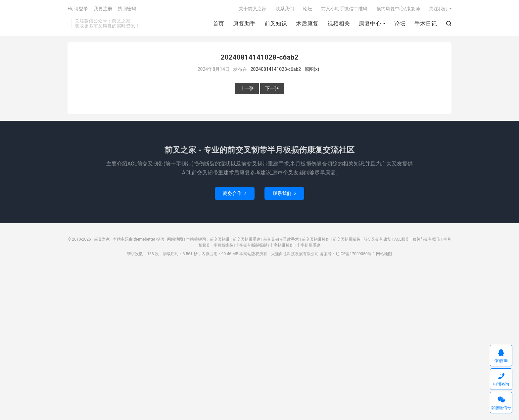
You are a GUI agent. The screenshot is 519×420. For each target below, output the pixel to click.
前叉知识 (276, 23)
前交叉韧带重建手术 (281, 239)
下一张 (272, 88)
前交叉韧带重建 (247, 239)
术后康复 (307, 23)
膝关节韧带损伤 (426, 239)
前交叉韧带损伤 (316, 239)
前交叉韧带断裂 (347, 239)
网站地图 (175, 239)
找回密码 (127, 9)
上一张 (247, 88)
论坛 (400, 23)
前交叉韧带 (220, 239)
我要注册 (103, 9)
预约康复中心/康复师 (398, 9)
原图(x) (312, 69)
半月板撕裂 (223, 245)
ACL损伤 (402, 239)
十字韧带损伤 (282, 245)
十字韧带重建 (308, 245)
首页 (218, 23)
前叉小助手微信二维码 (344, 9)
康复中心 (370, 23)
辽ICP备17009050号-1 (355, 254)
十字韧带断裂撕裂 (251, 245)
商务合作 (235, 193)
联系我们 (285, 9)
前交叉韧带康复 (377, 239)
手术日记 (426, 23)
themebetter (144, 239)
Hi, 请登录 (78, 9)
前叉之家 (102, 239)
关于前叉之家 (253, 9)
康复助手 (244, 23)
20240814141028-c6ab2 (276, 69)
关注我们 (438, 9)
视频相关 (339, 23)
